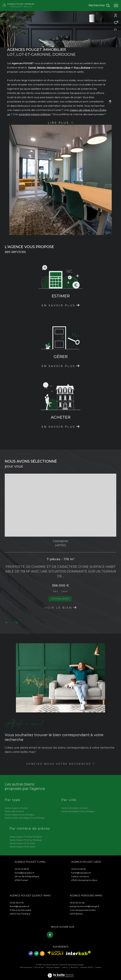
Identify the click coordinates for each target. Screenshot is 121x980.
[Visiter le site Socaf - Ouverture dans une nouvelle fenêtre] (56, 953)
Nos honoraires (26, 967)
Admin (65, 967)
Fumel (32, 67)
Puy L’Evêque (82, 67)
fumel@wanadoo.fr (24, 873)
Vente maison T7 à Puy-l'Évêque (26, 837)
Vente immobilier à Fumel (74, 808)
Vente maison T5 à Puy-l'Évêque (26, 840)
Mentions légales (53, 967)
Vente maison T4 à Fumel (22, 843)
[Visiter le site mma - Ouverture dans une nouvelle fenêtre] (36, 953)
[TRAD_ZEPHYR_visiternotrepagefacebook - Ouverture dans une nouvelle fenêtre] (49, 934)
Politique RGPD (86, 967)
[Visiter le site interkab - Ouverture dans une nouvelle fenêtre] (78, 953)
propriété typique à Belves (35, 114)
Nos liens (74, 967)
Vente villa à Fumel (14, 811)
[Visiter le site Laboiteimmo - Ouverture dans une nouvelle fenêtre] (60, 973)
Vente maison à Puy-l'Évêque (20, 815)
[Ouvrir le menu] (116, 6)
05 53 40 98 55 (22, 869)
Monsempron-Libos (58, 67)
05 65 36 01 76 (17, 903)
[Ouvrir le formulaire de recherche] (99, 6)
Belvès (41, 67)
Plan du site (39, 967)
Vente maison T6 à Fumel (22, 847)
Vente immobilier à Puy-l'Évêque (78, 811)
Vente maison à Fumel (16, 808)
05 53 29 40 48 (77, 903)
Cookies (98, 967)
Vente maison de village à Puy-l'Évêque (25, 818)
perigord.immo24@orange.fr (85, 906)
